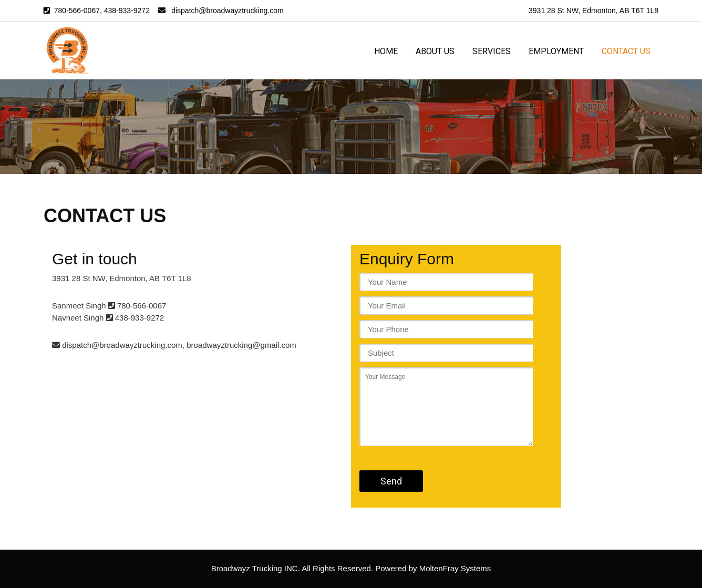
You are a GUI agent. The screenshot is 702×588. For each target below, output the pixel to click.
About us (435, 51)
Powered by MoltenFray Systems (433, 568)
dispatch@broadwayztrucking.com (227, 11)
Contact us (626, 51)
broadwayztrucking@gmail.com (241, 345)
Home (386, 51)
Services (492, 51)
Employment (556, 51)
